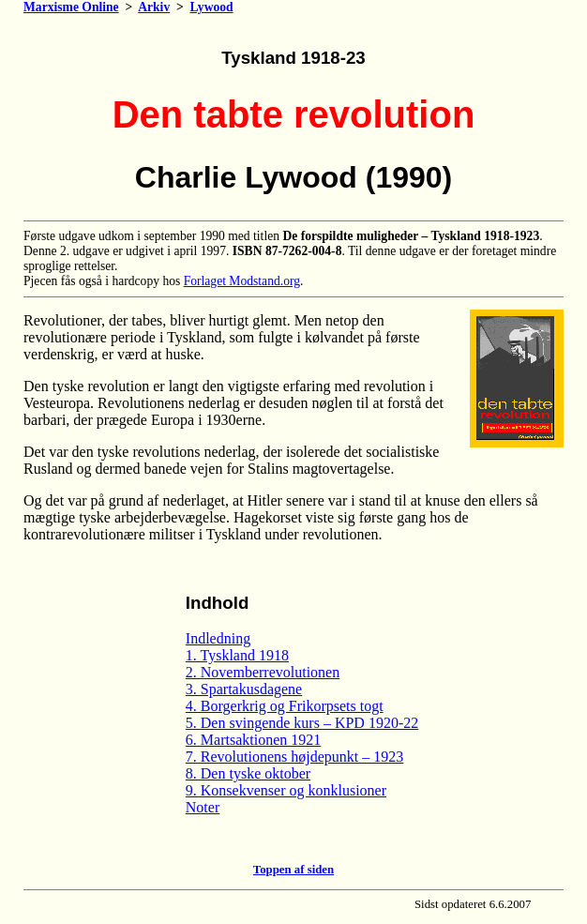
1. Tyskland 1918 (237, 655)
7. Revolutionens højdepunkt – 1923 (294, 757)
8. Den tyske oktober (248, 773)
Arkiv (154, 7)
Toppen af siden (293, 870)
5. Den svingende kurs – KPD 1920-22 (302, 723)
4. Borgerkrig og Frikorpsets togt (285, 706)
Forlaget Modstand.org (242, 281)
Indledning (218, 638)
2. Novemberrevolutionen (263, 672)
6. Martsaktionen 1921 (253, 740)
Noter (203, 807)
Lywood (212, 7)
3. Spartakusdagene (244, 689)
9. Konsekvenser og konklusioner (286, 790)
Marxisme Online (71, 7)
